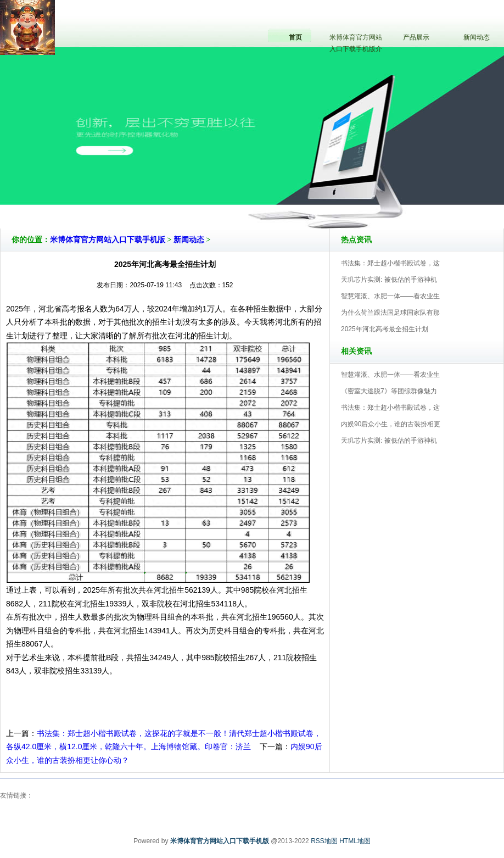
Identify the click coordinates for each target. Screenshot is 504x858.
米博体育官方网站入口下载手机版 (108, 240)
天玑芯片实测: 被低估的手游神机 (389, 280)
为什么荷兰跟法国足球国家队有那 (390, 313)
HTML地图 (355, 841)
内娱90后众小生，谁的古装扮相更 (391, 424)
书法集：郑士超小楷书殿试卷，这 (390, 263)
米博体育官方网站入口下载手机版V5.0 (300, 197)
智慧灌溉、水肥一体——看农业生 (390, 296)
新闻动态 (189, 240)
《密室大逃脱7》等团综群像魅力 (389, 391)
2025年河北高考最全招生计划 (385, 329)
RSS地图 (324, 841)
